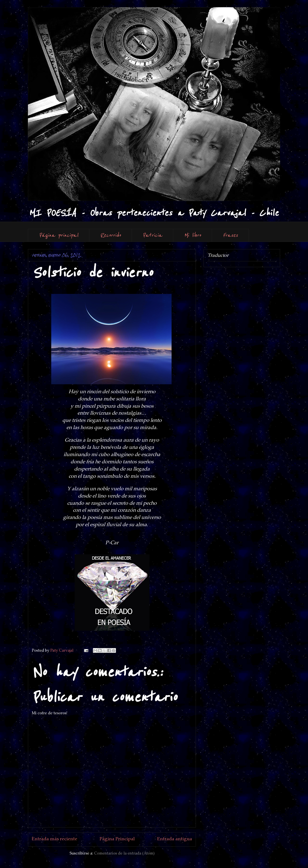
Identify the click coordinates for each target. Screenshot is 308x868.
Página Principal (117, 839)
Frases (230, 235)
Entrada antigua (175, 839)
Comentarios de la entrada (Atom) (124, 854)
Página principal (59, 235)
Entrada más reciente (55, 839)
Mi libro (192, 235)
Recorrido (110, 235)
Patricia (152, 235)
